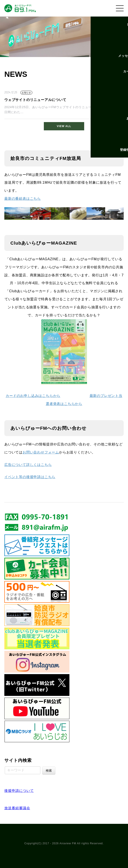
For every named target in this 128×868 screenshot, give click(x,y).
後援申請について (19, 791)
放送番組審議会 (17, 808)
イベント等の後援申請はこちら (30, 477)
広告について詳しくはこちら (28, 465)
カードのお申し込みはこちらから (33, 396)
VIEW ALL (64, 126)
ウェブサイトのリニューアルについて (35, 100)
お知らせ (26, 93)
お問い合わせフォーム (41, 452)
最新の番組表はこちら (23, 199)
